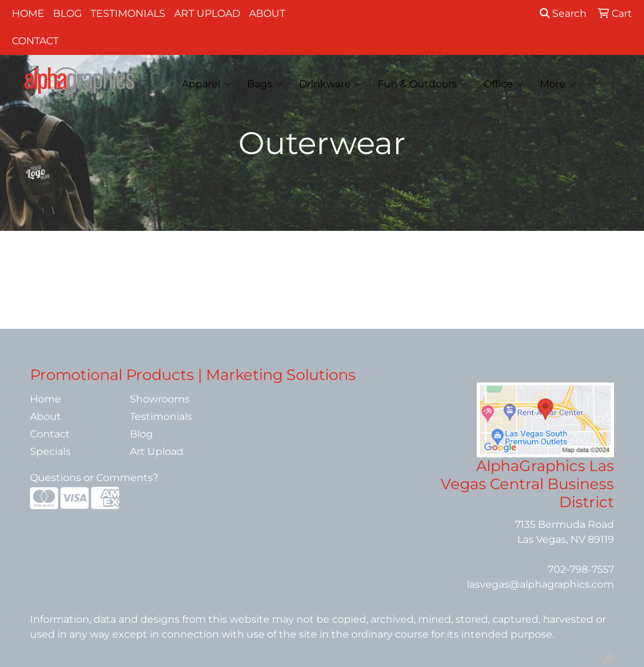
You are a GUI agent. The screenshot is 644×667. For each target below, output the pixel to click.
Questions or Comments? (94, 478)
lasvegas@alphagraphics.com (540, 584)
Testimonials (128, 13)
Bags (265, 84)
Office (504, 84)
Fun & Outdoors (422, 84)
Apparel (206, 84)
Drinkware (330, 84)
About (267, 13)
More (558, 84)
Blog (67, 13)
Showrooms (160, 399)
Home (28, 13)
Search (563, 13)
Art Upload (207, 13)
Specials (50, 451)
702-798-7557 (581, 569)
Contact (35, 41)
